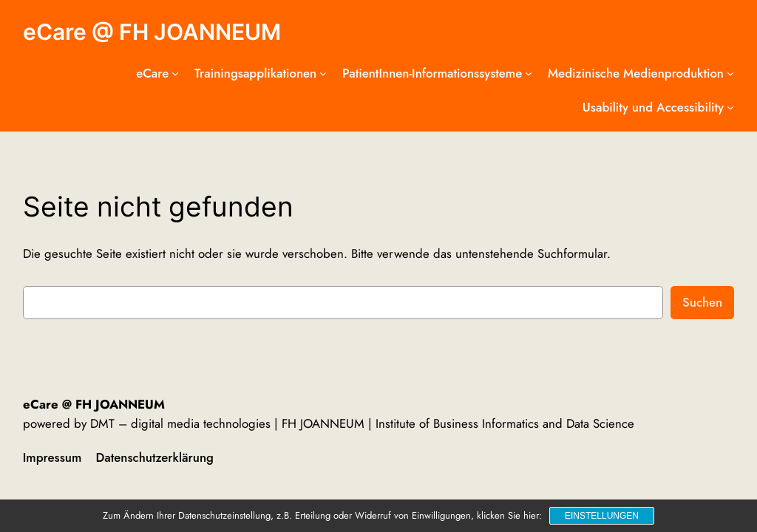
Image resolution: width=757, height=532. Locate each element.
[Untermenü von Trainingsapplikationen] (323, 73)
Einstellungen (602, 516)
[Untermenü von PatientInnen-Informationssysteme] (529, 73)
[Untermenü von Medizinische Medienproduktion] (730, 73)
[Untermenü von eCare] (175, 73)
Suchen (702, 302)
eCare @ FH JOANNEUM (152, 32)
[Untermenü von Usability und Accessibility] (730, 107)
